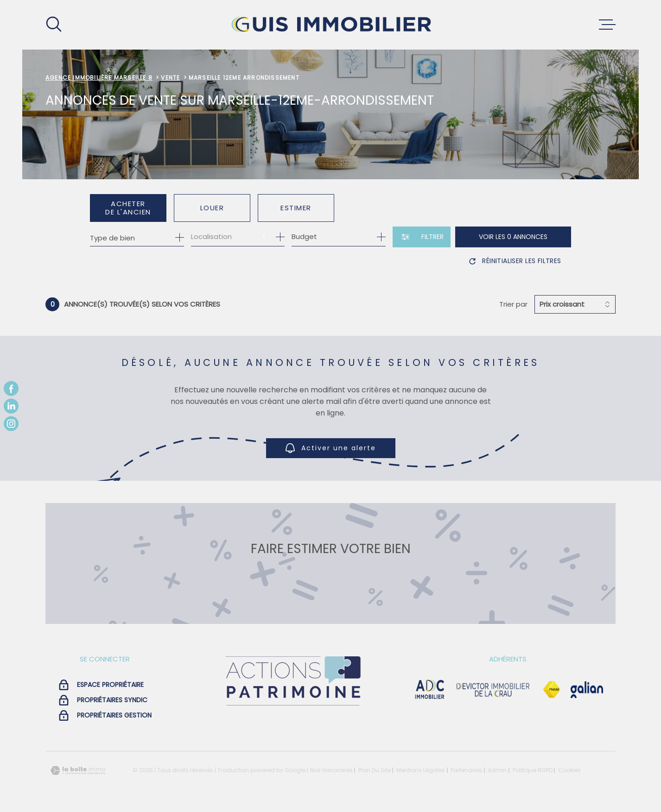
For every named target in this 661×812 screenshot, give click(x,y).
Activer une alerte (331, 449)
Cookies (569, 770)
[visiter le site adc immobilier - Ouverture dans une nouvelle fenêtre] (430, 690)
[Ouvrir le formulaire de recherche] (422, 237)
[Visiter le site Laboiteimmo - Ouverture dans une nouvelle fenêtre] (78, 771)
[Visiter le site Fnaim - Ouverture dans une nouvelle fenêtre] (552, 690)
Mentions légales (421, 770)
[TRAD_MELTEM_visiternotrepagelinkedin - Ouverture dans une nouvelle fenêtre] (11, 406)
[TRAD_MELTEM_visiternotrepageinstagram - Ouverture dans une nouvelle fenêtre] (11, 424)
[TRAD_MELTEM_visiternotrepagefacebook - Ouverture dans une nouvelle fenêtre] (11, 388)
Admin (497, 770)
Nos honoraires (331, 770)
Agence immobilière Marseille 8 (99, 78)
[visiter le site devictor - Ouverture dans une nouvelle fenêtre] (493, 690)
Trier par (513, 304)
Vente (170, 78)
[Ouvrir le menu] (607, 25)
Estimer (296, 208)
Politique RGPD (533, 770)
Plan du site (375, 770)
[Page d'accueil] (330, 25)
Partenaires (466, 770)
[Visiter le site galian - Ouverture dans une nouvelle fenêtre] (587, 690)
